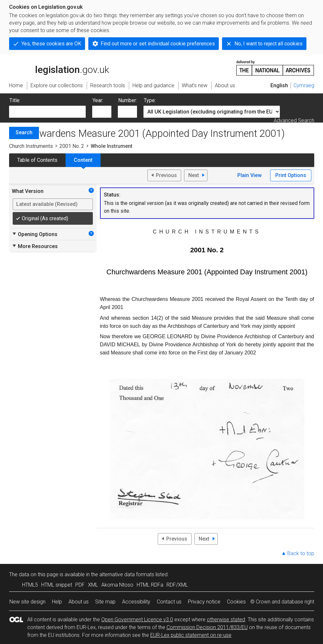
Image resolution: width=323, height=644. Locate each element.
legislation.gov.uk (59, 67)
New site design (27, 602)
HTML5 (30, 585)
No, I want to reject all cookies (268, 44)
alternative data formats (127, 574)
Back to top (301, 553)
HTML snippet (57, 585)
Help (57, 602)
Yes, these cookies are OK (51, 44)
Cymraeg (304, 85)
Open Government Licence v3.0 (137, 620)
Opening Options (35, 234)
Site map (105, 602)
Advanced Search (294, 120)
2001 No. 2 (72, 146)
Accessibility (136, 602)
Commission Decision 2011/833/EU (207, 627)
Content (83, 160)
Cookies (236, 602)
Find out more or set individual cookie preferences (158, 44)
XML (93, 585)
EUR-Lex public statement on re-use (191, 635)
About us (79, 602)
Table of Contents (37, 160)
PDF (80, 585)
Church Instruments (31, 146)
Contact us (169, 602)
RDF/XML (177, 585)
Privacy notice (204, 602)
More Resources (35, 246)
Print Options (291, 175)
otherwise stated (226, 620)
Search (24, 132)
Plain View (249, 175)
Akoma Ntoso (117, 585)
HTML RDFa (150, 585)
